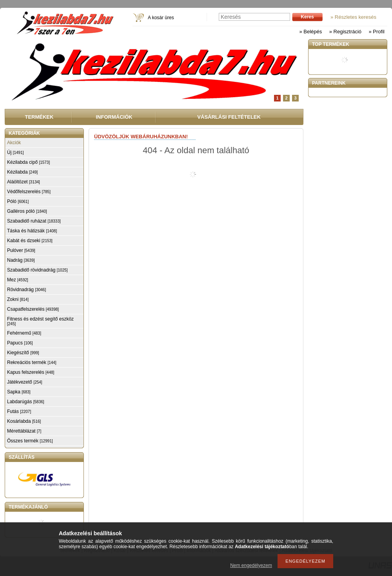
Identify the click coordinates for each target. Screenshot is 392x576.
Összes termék (30, 441)
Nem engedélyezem (251, 565)
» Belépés (310, 32)
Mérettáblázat (24, 431)
